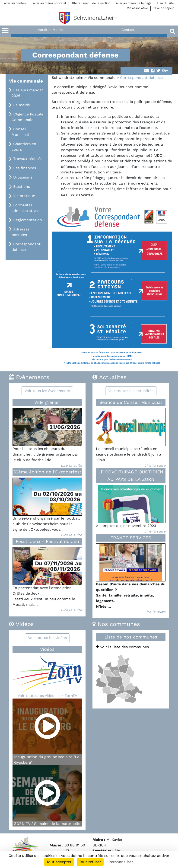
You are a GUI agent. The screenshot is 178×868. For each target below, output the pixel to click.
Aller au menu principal (49, 3)
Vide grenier (47, 402)
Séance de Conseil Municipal (131, 402)
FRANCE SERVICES (131, 538)
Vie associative (137, 8)
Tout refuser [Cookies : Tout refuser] (90, 862)
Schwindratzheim (67, 78)
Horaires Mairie (50, 30)
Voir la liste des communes (122, 647)
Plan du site (165, 3)
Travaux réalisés (28, 159)
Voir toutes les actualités (131, 391)
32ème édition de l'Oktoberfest (47, 472)
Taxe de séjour (164, 8)
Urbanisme (23, 177)
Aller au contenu (16, 3)
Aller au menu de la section (91, 3)
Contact (128, 30)
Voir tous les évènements (47, 391)
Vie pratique (24, 196)
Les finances (25, 168)
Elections (22, 187)
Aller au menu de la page (134, 3)
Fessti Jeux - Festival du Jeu (47, 541)
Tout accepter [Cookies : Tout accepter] (59, 862)
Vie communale (102, 78)
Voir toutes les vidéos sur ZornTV (47, 696)
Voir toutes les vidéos (47, 638)
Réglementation (28, 220)
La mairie (22, 105)
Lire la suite (71, 465)
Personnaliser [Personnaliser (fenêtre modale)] (121, 862)
